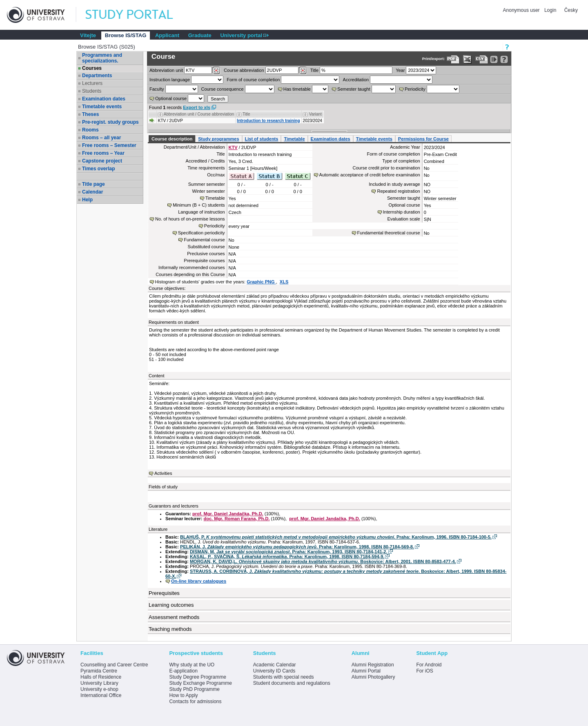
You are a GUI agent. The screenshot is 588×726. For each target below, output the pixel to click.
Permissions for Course (423, 139)
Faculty (157, 89)
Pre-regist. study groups (110, 122)
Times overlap (98, 169)
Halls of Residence (101, 677)
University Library (99, 683)
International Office (101, 695)
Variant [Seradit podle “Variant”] (315, 114)
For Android (429, 665)
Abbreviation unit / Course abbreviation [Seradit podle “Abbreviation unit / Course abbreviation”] (199, 114)
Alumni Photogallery (373, 677)
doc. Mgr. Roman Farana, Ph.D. (237, 519)
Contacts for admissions (195, 702)
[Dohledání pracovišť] (216, 71)
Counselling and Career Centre (114, 665)
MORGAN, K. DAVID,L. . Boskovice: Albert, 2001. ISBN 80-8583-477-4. (323, 561)
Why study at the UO (192, 665)
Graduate (200, 35)
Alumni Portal (366, 671)
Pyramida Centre (99, 671)
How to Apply (183, 695)
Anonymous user (522, 10)
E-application (183, 671)
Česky (571, 10)
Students (92, 91)
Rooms (90, 130)
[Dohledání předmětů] (303, 71)
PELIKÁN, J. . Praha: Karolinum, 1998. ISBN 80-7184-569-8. (297, 547)
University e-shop (99, 689)
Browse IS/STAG (126, 35)
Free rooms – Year (103, 153)
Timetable (294, 139)
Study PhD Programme (194, 689)
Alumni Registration (373, 665)
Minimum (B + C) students (199, 205)
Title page (94, 184)
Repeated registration (398, 191)
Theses (90, 114)
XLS (284, 282)
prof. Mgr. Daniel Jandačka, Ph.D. (228, 514)
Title (314, 70)
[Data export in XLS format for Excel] (467, 59)
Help (87, 200)
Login (550, 10)
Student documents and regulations (292, 683)
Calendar (92, 192)
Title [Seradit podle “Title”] (246, 114)
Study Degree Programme (197, 677)
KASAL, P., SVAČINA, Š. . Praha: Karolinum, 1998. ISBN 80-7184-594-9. (287, 557)
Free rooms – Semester (109, 145)
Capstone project (102, 161)
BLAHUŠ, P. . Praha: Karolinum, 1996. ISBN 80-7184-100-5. (336, 537)
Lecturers (92, 83)
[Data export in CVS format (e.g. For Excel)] (482, 59)
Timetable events (102, 107)
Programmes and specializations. (102, 58)
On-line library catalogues (199, 581)
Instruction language (170, 80)
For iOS (424, 671)
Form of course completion (253, 80)
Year (400, 70)
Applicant (167, 35)
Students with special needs (284, 677)
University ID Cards (274, 671)
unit (166, 70)
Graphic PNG (261, 282)
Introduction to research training (268, 121)
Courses (92, 68)
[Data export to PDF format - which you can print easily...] (453, 59)
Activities (163, 473)
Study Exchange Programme (200, 683)
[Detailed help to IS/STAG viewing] (504, 59)
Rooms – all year (101, 138)
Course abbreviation (244, 70)
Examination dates (104, 99)
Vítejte (88, 35)
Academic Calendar (275, 665)
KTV (233, 147)
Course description (172, 139)
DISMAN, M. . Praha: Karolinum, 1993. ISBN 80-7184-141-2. (289, 552)
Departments (97, 76)
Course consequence (223, 89)
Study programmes (218, 139)
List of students (262, 139)
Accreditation (356, 80)
